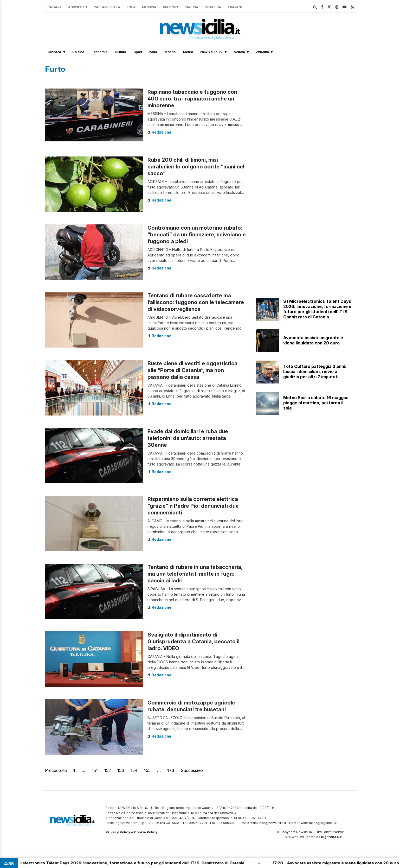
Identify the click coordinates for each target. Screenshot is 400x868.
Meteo (188, 52)
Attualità (263, 52)
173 (171, 770)
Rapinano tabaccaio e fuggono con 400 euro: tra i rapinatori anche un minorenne (192, 99)
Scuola (239, 52)
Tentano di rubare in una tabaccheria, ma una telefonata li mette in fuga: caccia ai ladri (195, 574)
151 (95, 770)
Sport (138, 52)
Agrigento (78, 7)
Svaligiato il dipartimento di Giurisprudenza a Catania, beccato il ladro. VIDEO (193, 641)
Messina (149, 7)
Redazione (162, 132)
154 (134, 770)
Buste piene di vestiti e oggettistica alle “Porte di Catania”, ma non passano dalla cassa (192, 370)
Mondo (170, 52)
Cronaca (54, 52)
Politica (78, 52)
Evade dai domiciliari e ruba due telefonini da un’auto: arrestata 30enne (188, 438)
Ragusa (191, 7)
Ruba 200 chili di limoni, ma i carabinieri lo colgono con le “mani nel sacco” (196, 167)
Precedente (56, 770)
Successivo (192, 770)
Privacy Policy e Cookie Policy (131, 832)
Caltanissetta (107, 7)
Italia (153, 52)
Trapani (235, 7)
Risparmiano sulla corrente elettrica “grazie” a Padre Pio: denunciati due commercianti (193, 506)
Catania (54, 7)
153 (121, 770)
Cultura (120, 52)
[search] (315, 7)
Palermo (170, 7)
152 (108, 770)
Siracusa (213, 7)
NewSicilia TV (211, 52)
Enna (131, 7)
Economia (99, 52)
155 (147, 770)
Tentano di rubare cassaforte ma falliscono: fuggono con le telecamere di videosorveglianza (196, 302)
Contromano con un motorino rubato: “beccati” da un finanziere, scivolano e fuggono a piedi (197, 235)
